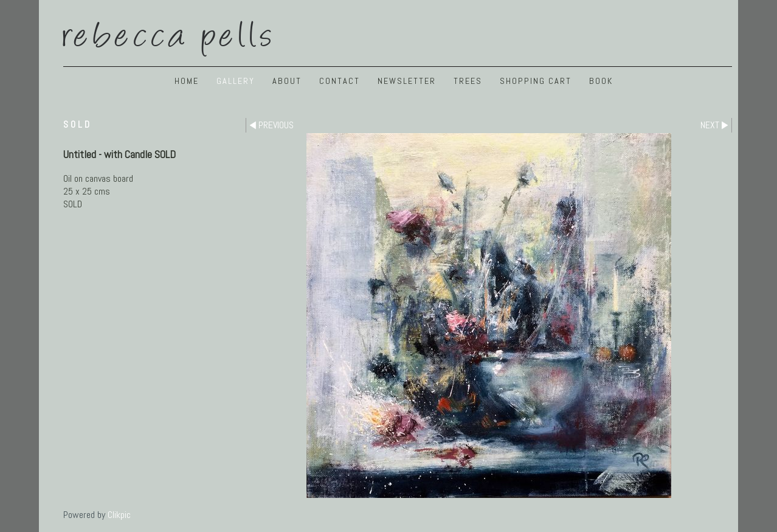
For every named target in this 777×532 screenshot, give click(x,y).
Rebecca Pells (169, 32)
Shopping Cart (536, 81)
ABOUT (287, 81)
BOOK (601, 81)
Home (187, 81)
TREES (468, 81)
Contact (340, 81)
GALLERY (236, 81)
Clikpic (119, 515)
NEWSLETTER (407, 81)
